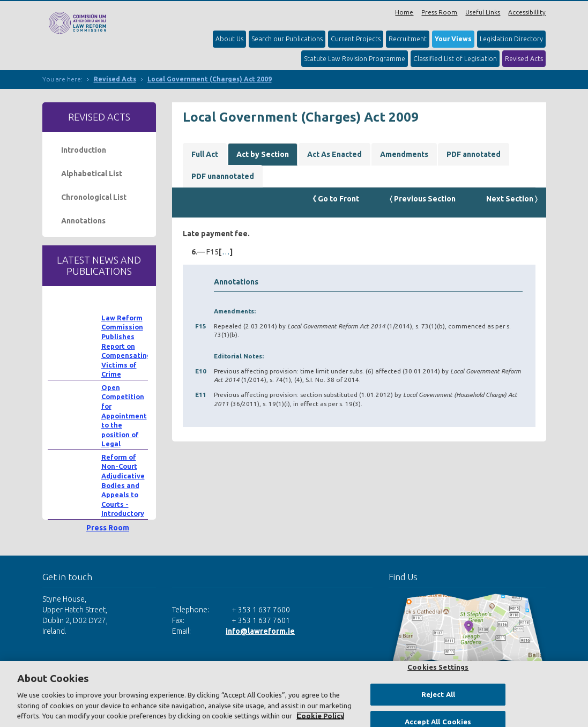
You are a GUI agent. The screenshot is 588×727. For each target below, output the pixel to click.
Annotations (83, 221)
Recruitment (408, 39)
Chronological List (94, 197)
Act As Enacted (334, 154)
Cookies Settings (438, 667)
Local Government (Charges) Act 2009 (210, 79)
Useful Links (483, 12)
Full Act (205, 154)
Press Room (439, 12)
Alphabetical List (92, 174)
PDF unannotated (223, 176)
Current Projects (356, 39)
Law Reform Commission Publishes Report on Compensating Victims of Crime (126, 346)
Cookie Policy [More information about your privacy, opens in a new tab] (320, 716)
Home (404, 12)
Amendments (404, 154)
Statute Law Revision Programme (355, 59)
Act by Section (263, 154)
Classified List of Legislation (455, 59)
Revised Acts (524, 59)
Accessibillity (527, 12)
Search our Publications (287, 39)
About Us (229, 39)
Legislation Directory (511, 39)
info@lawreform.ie (260, 631)
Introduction (84, 150)
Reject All (438, 694)
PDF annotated (474, 154)
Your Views (453, 39)
